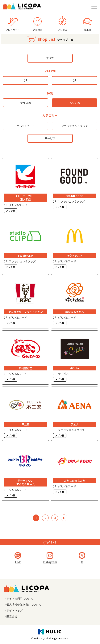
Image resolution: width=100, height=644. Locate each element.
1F (26, 80)
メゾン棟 (75, 103)
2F (75, 80)
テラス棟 (26, 103)
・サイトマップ (13, 610)
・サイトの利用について (19, 599)
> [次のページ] (64, 518)
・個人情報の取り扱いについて (23, 604)
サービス (50, 138)
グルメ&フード (26, 126)
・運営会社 (10, 616)
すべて (50, 58)
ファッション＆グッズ (75, 126)
